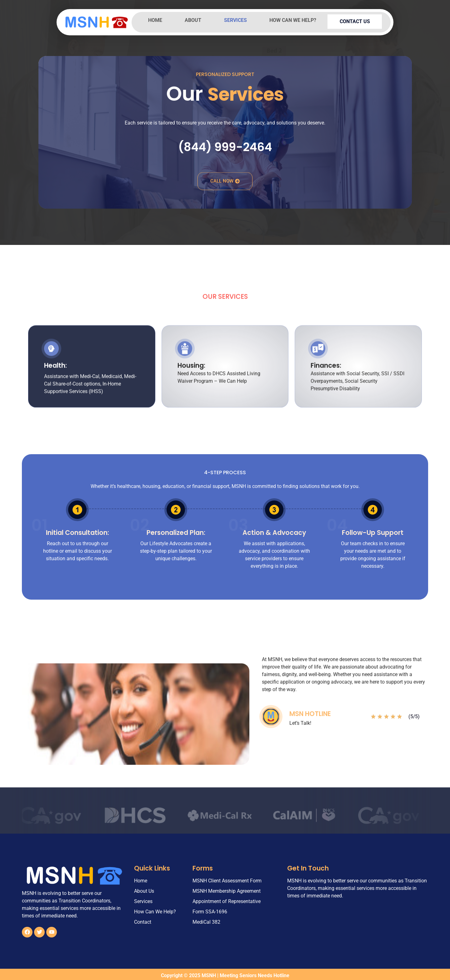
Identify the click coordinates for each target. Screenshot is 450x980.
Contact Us (357, 20)
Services (238, 20)
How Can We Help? (297, 20)
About (195, 20)
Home (156, 20)
